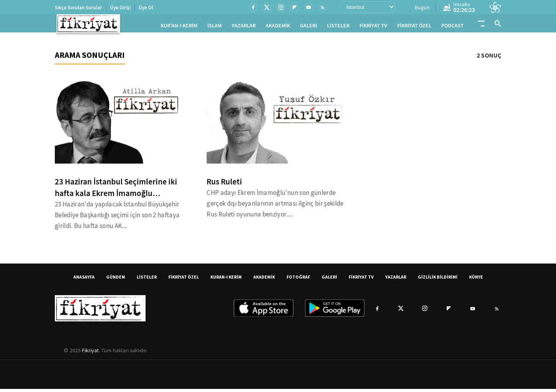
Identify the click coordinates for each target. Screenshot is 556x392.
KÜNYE (476, 280)
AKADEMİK (278, 27)
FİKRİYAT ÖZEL (414, 27)
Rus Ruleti (224, 185)
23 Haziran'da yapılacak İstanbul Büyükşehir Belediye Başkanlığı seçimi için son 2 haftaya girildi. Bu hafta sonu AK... (117, 218)
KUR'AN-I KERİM (179, 27)
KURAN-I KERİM (226, 280)
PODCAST (453, 27)
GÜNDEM (116, 280)
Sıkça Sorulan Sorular (78, 8)
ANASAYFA (84, 280)
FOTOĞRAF (298, 280)
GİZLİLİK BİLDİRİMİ (438, 280)
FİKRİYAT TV (373, 27)
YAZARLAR (244, 27)
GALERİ (309, 27)
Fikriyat (90, 353)
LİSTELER (338, 27)
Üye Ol (146, 8)
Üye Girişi (120, 8)
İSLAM (214, 27)
